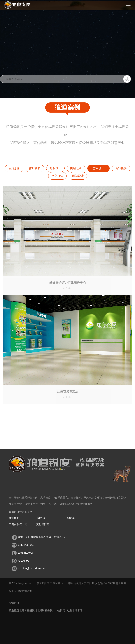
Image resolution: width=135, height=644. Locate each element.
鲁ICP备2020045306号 (50, 583)
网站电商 (76, 168)
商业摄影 (121, 168)
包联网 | (62, 611)
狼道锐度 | (15, 611)
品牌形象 (14, 168)
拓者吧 (79, 611)
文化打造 (57, 176)
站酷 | (71, 611)
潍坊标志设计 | (48, 611)
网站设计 (78, 176)
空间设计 (98, 168)
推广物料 (35, 168)
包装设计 (55, 168)
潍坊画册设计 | (30, 611)
